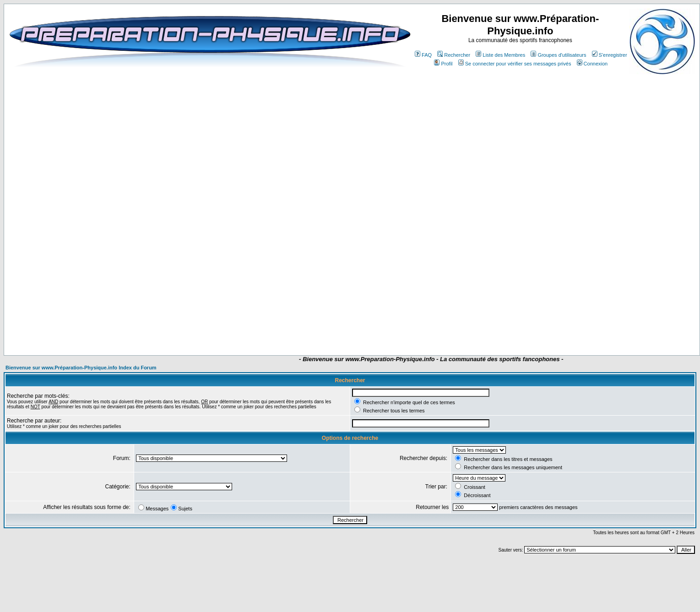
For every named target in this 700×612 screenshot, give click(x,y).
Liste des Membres (500, 55)
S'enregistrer (610, 55)
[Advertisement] (309, 328)
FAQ (423, 55)
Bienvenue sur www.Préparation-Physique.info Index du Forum (81, 368)
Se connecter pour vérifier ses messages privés (515, 64)
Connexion (592, 64)
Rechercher (454, 55)
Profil (443, 64)
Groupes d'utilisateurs (558, 55)
